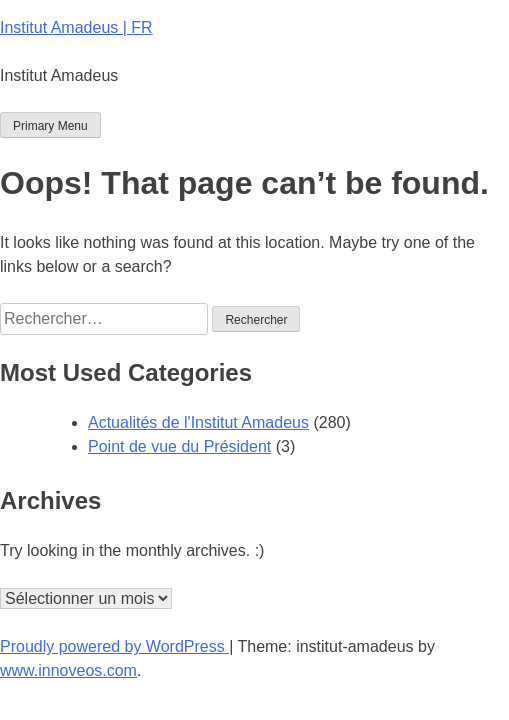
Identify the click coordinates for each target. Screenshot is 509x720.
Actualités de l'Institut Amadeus (198, 422)
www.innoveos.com (68, 670)
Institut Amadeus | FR (76, 27)
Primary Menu (50, 126)
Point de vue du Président (179, 446)
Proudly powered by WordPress (114, 646)
